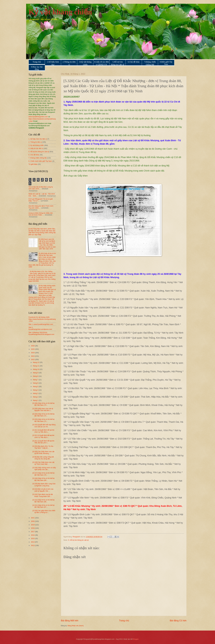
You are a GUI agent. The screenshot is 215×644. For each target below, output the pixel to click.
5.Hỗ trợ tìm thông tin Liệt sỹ (118, 63)
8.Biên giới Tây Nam (166, 63)
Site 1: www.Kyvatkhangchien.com (41, 324)
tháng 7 (36, 380)
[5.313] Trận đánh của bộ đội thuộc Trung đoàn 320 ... (43, 495)
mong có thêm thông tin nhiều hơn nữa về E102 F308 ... (41, 214)
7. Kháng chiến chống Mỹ (38, 158)
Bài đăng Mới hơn (70, 621)
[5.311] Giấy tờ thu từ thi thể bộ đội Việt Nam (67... (44, 506)
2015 (33, 538)
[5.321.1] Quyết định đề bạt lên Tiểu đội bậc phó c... (43, 442)
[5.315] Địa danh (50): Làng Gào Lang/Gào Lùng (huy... (44, 485)
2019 (33, 525)
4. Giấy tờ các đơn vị (36, 148)
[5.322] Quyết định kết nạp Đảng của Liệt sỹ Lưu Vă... (44, 426)
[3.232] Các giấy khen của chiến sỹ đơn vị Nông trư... (44, 511)
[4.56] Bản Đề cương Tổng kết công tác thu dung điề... (43, 458)
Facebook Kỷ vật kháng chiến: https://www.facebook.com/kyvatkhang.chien (42, 319)
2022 (33, 359)
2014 (33, 542)
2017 (33, 532)
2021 (33, 518)
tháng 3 (36, 393)
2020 (33, 521)
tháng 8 (36, 376)
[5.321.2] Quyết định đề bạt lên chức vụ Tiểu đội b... (43, 436)
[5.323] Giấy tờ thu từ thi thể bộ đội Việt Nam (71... (44, 420)
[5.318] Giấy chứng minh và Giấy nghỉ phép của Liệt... (44, 469)
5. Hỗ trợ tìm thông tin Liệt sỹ (78, 540)
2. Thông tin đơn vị (35, 142)
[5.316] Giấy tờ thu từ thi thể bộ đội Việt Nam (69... (44, 479)
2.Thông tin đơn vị (69, 63)
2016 (33, 535)
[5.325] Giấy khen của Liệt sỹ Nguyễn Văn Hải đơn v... (43, 409)
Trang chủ (37, 62)
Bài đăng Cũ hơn (178, 621)
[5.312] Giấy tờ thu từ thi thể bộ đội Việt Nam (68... (44, 501)
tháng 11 (36, 366)
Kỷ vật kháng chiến (60, 12)
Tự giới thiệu (33, 164)
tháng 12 (36, 362)
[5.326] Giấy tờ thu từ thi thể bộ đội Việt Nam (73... (44, 404)
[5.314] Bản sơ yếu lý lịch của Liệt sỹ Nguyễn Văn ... (43, 490)
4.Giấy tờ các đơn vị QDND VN (101, 63)
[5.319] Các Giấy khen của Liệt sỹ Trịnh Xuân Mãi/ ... (43, 463)
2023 (33, 356)
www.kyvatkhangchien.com (38, 117)
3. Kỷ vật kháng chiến (36, 145)
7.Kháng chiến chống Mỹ (150, 63)
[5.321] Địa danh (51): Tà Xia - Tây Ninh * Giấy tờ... (43, 447)
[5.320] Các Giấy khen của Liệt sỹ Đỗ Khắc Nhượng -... (43, 452)
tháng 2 (36, 397)
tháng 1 (36, 400)
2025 (33, 349)
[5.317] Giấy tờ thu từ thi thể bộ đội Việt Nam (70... (44, 474)
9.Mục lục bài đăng (37, 68)
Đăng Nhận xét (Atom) (76, 626)
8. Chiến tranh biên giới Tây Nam (40, 161)
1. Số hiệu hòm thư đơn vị (38, 139)
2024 (33, 353)
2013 (33, 545)
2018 (33, 528)
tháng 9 (36, 373)
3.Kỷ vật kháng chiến (85, 63)
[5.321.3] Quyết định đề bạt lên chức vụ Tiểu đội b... (43, 431)
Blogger (136, 639)
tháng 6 (36, 383)
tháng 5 (36, 387)
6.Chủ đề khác (134, 62)
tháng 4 (36, 390)
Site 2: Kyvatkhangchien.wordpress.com (40, 328)
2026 (33, 346)
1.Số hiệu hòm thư (53, 63)
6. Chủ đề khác (34, 155)
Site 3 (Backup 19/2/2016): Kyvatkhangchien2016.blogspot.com (41, 333)
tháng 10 (36, 369)
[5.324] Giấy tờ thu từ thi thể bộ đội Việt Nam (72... (44, 415)
